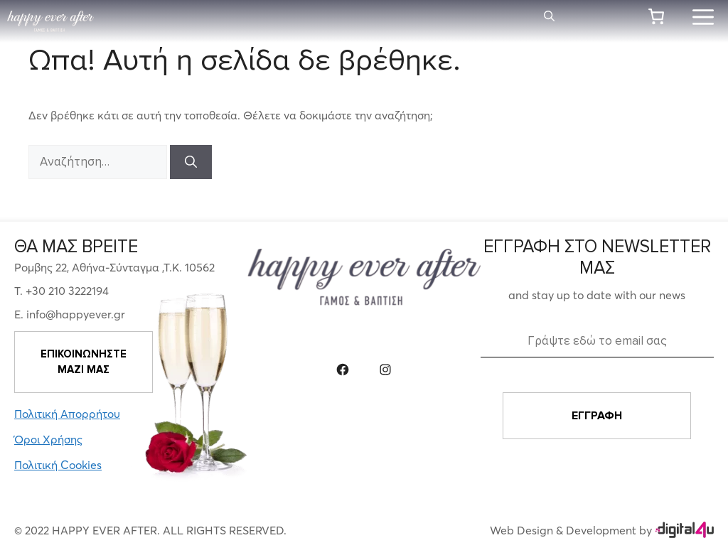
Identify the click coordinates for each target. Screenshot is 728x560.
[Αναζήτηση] (191, 162)
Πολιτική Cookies (58, 465)
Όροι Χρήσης (48, 439)
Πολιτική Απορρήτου (67, 414)
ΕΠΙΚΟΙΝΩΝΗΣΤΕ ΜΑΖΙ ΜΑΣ (84, 362)
